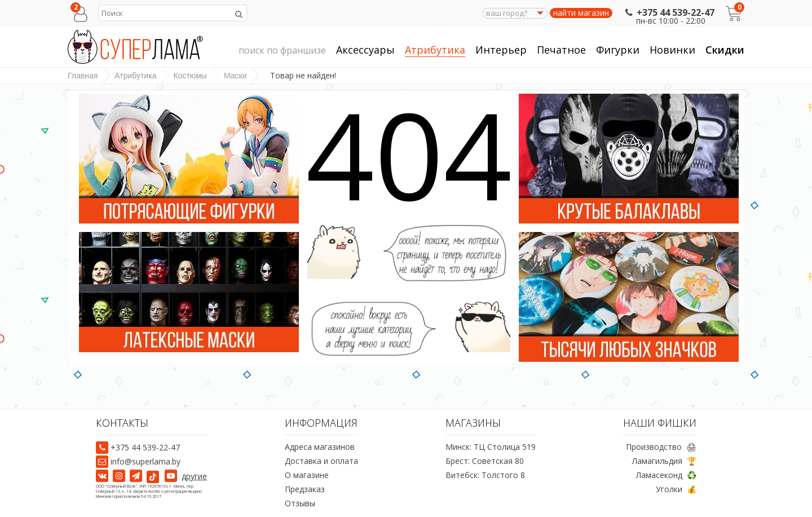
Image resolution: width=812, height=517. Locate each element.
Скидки (725, 50)
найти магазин (581, 13)
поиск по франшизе (282, 51)
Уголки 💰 (676, 489)
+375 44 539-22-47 (668, 12)
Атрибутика (435, 50)
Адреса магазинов (320, 447)
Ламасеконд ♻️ (666, 475)
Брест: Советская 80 (485, 461)
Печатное (561, 50)
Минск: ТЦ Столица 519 (491, 447)
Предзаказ (305, 489)
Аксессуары (365, 50)
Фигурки (618, 50)
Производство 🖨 (661, 447)
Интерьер (501, 50)
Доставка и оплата (321, 461)
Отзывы (300, 503)
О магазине (307, 475)
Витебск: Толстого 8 (485, 475)
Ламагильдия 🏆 (664, 461)
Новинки (672, 50)
